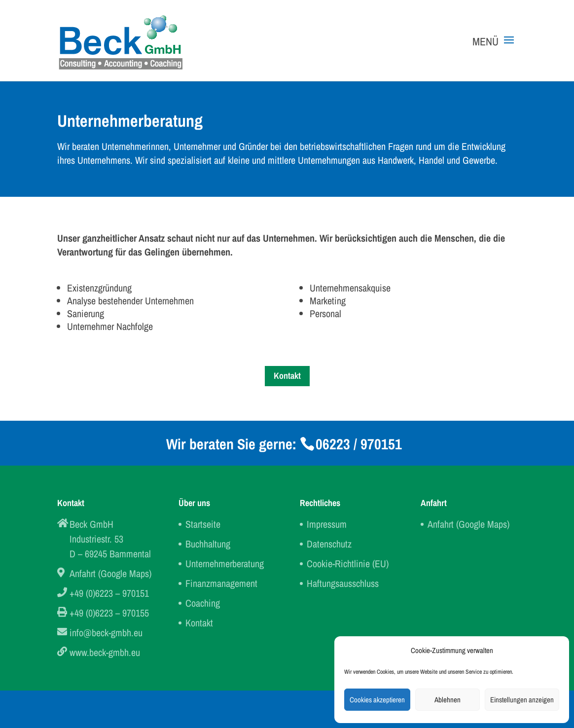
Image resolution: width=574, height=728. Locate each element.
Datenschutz (329, 544)
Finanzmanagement (221, 583)
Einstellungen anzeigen (522, 700)
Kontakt (287, 376)
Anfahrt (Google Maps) (110, 573)
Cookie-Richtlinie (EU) (348, 564)
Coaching (203, 603)
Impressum (327, 524)
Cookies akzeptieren (377, 700)
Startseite (203, 524)
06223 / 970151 (359, 444)
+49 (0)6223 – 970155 (109, 613)
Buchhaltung (208, 544)
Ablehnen (448, 700)
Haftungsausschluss (343, 583)
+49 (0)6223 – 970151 (109, 593)
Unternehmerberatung (225, 564)
